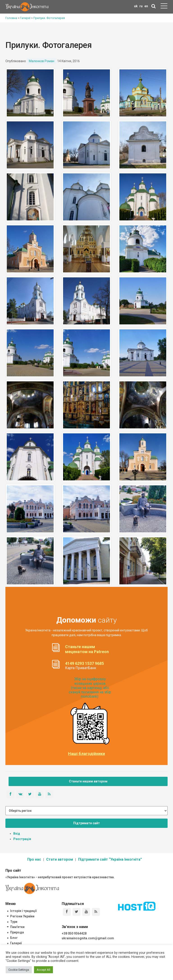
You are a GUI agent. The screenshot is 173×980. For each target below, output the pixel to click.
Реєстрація (22, 839)
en (146, 6)
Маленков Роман (42, 61)
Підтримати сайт (86, 823)
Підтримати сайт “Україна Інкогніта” (110, 859)
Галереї (16, 943)
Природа (17, 932)
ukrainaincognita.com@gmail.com (88, 938)
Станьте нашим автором (88, 781)
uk (136, 6)
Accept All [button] (43, 970)
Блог (14, 938)
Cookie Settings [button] (19, 970)
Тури (14, 922)
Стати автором (60, 859)
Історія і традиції (23, 911)
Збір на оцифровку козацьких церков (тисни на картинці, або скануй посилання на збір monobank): (90, 688)
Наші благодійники (86, 754)
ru (141, 6)
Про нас (34, 859)
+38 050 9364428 (74, 933)
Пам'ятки (17, 927)
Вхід (17, 834)
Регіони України (22, 916)
